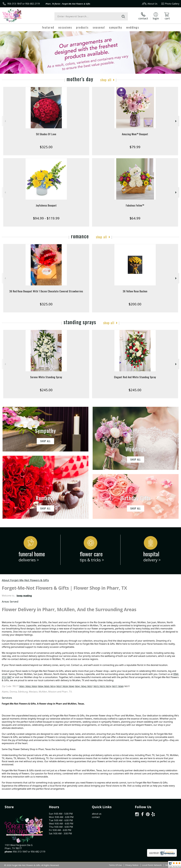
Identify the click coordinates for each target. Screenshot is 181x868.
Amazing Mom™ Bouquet (135, 134)
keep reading (24, 596)
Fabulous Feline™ (135, 205)
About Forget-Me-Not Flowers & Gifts (25, 580)
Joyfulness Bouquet (46, 205)
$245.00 (46, 390)
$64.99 (135, 218)
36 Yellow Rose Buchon (135, 291)
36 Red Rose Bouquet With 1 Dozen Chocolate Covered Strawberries (46, 291)
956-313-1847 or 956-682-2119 (24, 4)
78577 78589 (118, 686)
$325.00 (46, 147)
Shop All (106, 80)
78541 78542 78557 (84, 686)
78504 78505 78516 (47, 686)
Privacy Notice (132, 865)
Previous (5, 121)
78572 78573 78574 (102, 686)
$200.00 (135, 304)
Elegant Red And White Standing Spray (135, 377)
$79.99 (135, 147)
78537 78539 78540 (65, 686)
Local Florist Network (152, 865)
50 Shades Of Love (46, 134)
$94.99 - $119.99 (46, 218)
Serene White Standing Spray (46, 377)
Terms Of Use (115, 865)
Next (176, 121)
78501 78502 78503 (28, 686)
